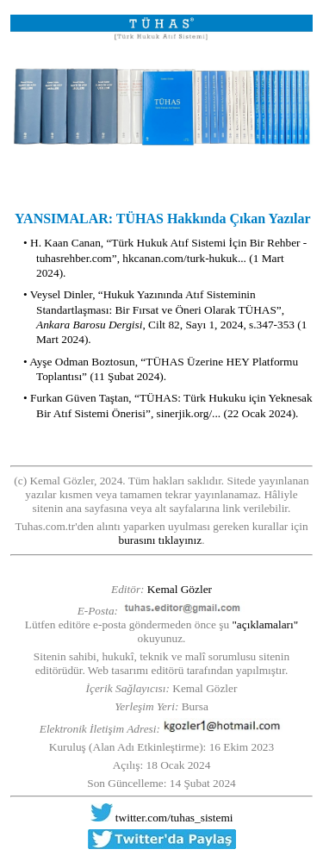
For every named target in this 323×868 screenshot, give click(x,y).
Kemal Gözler (180, 589)
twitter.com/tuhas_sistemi (174, 818)
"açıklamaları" (265, 624)
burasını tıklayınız (161, 540)
